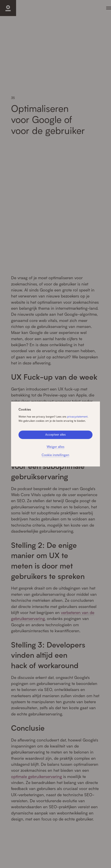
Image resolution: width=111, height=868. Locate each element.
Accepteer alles (55, 435)
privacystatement (77, 416)
